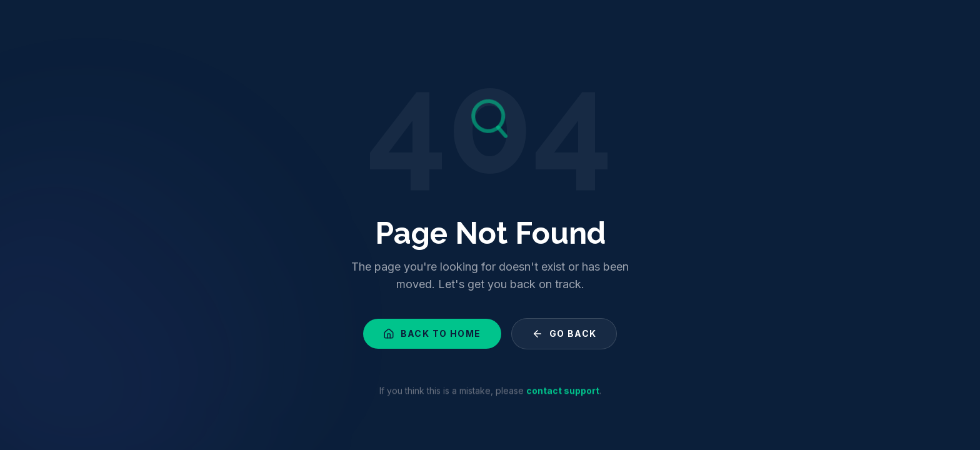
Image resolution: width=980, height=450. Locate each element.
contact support (563, 393)
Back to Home (432, 335)
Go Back (564, 335)
